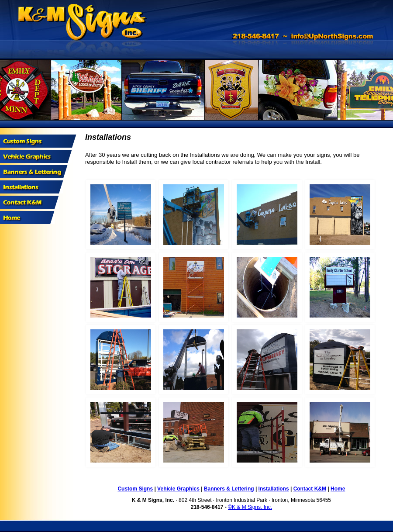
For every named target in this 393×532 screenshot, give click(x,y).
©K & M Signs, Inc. (250, 507)
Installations (274, 489)
